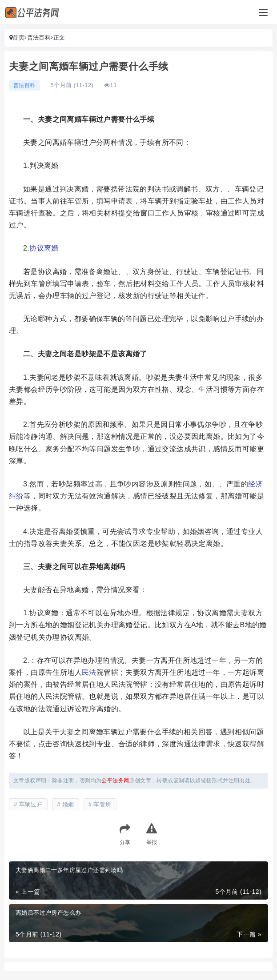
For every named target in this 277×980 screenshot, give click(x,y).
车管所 (102, 804)
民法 (89, 672)
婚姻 (68, 804)
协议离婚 (44, 248)
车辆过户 (31, 804)
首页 (18, 38)
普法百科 (39, 38)
